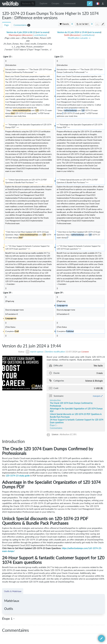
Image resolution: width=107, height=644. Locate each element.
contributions (40, 35)
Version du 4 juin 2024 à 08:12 (21, 32)
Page (7, 25)
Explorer (44, 3)
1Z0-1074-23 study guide (18, 476)
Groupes (55, 3)
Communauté (70, 3)
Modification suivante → (79, 38)
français (98, 3)
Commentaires (20, 25)
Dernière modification (55, 352)
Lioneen (85, 352)
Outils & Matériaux (13, 591)
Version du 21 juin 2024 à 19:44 (72, 32)
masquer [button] (97, 396)
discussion (28, 35)
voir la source (42, 32)
